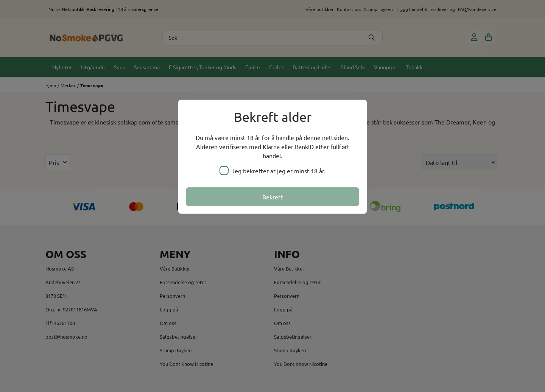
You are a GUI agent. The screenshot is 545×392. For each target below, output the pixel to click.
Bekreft (272, 197)
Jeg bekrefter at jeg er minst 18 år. (272, 171)
